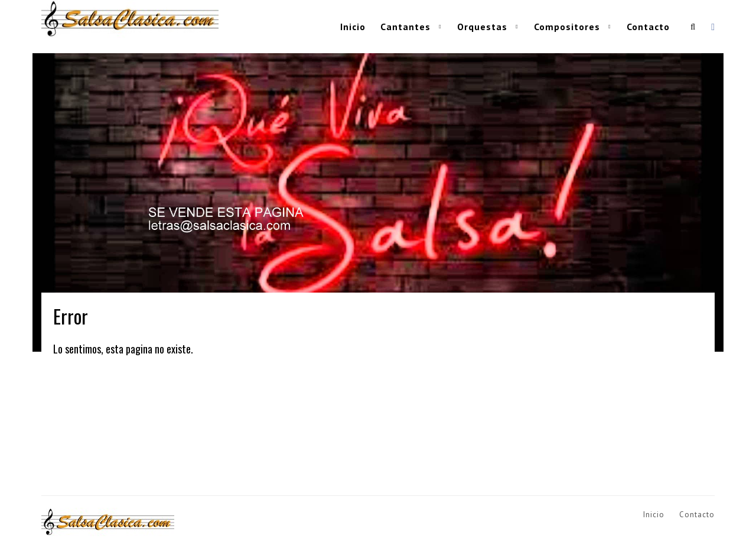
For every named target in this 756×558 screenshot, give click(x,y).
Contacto (648, 27)
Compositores (567, 27)
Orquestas (482, 27)
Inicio (353, 27)
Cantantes (405, 27)
